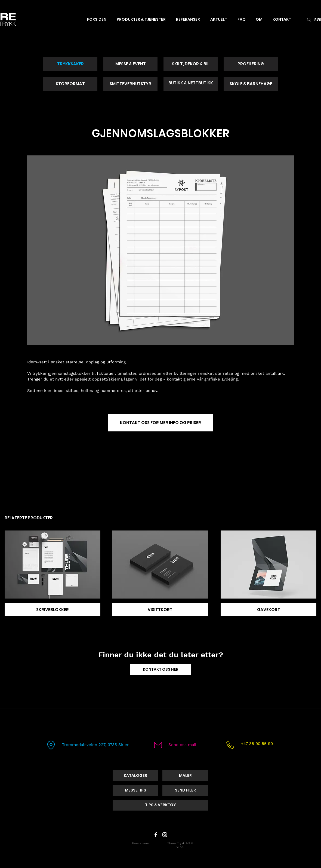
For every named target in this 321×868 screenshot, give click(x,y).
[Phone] (230, 745)
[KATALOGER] (135, 776)
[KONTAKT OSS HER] (160, 670)
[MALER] (185, 776)
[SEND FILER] (185, 790)
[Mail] (158, 745)
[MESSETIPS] (135, 790)
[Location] (51, 745)
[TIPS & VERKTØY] (160, 805)
